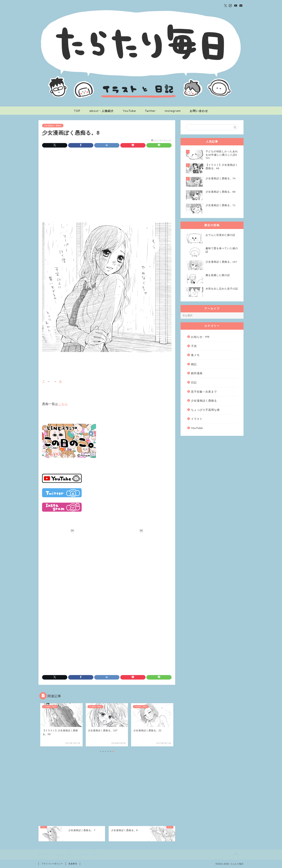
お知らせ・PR (200, 337)
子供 (194, 346)
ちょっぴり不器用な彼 (205, 410)
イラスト (197, 419)
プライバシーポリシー (52, 864)
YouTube (129, 111)
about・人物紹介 (102, 111)
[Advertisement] (107, 181)
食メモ (195, 355)
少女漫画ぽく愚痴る (53, 126)
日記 (194, 382)
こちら (63, 404)
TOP (77, 111)
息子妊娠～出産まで (204, 392)
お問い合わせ (199, 111)
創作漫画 (197, 373)
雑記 (194, 364)
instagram (173, 111)
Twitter (150, 111)
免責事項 (73, 864)
